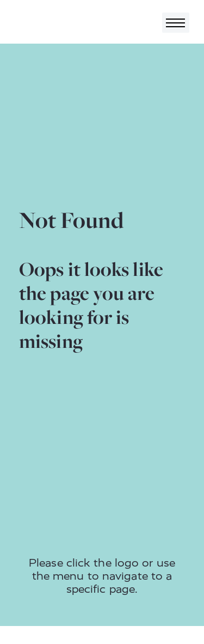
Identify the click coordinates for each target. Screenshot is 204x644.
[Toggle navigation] (176, 23)
